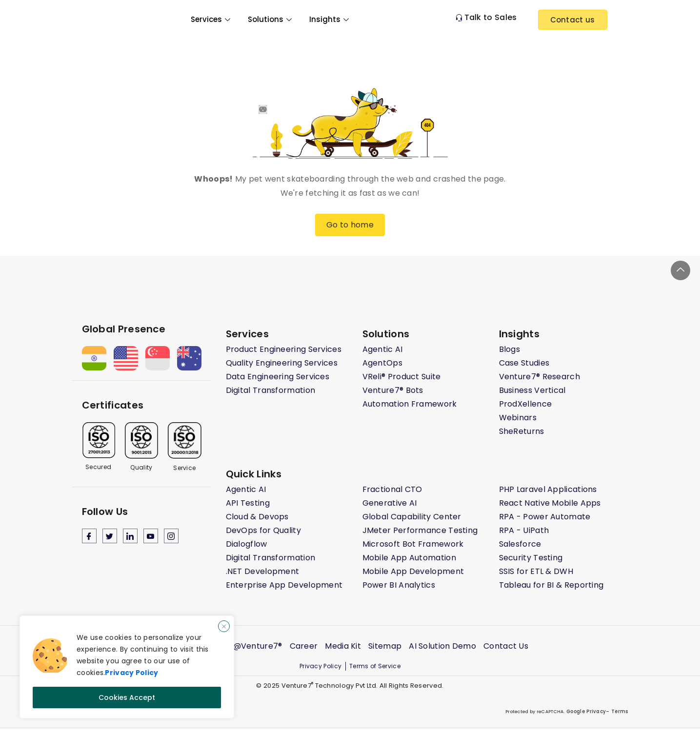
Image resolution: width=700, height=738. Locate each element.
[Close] (224, 627)
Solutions (270, 19)
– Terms (617, 711)
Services (210, 19)
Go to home (350, 225)
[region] (127, 667)
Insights (329, 19)
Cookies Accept (127, 697)
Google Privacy (586, 711)
